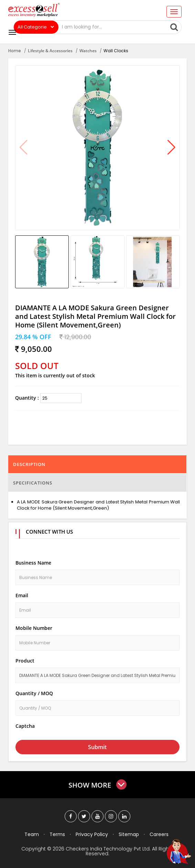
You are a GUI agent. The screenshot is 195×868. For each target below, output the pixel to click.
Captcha (25, 726)
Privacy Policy (92, 834)
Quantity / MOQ (34, 693)
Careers (159, 834)
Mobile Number (34, 628)
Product (25, 661)
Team (32, 834)
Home (15, 51)
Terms (57, 834)
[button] (171, 148)
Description (29, 464)
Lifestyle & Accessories (50, 51)
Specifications (33, 483)
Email (22, 595)
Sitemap (129, 834)
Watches (88, 51)
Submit (97, 747)
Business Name (33, 563)
